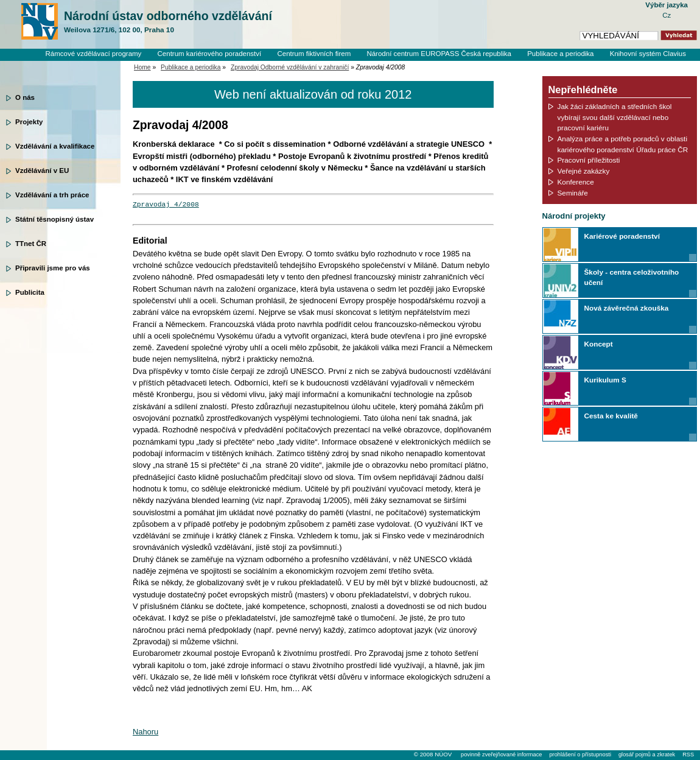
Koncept (599, 344)
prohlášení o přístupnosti (580, 755)
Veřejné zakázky (584, 171)
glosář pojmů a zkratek (647, 755)
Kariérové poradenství (622, 236)
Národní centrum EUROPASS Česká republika (439, 54)
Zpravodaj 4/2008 (166, 205)
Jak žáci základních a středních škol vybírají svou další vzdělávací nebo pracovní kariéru (615, 117)
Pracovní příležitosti (589, 160)
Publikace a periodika (560, 54)
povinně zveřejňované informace (501, 755)
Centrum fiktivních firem (314, 54)
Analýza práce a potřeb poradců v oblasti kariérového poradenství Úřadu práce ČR (623, 144)
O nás (25, 97)
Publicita (30, 292)
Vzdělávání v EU (42, 171)
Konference (576, 182)
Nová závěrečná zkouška (627, 308)
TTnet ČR (31, 244)
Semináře (573, 193)
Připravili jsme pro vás (53, 268)
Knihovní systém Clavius (648, 54)
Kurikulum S (605, 380)
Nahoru (145, 732)
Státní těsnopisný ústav (54, 219)
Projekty (29, 122)
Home (142, 67)
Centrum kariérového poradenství (210, 54)
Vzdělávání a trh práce (52, 195)
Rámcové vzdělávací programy (93, 54)
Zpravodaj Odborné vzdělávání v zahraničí (290, 67)
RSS (688, 755)
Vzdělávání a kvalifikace (55, 146)
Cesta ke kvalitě (611, 416)
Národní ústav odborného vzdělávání (168, 22)
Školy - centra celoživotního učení (632, 277)
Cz (667, 15)
